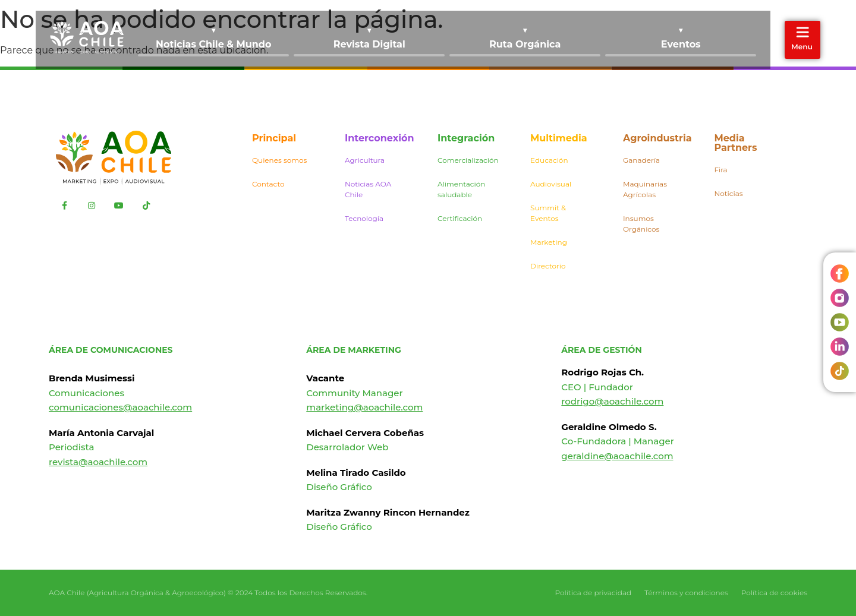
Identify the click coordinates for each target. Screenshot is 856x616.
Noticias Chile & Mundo (213, 44)
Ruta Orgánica (525, 44)
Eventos (681, 44)
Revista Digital (369, 44)
